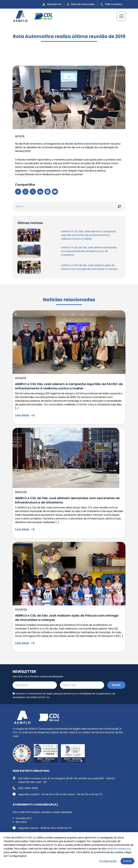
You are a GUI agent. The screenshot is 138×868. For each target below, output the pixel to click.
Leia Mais (25, 415)
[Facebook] (18, 192)
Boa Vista (21, 822)
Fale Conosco (112, 4)
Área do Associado (81, 4)
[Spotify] (48, 192)
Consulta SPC (24, 818)
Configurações (108, 861)
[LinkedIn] (40, 192)
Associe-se (52, 4)
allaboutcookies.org (119, 849)
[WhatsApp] (25, 192)
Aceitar (127, 861)
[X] (33, 192)
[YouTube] (55, 192)
